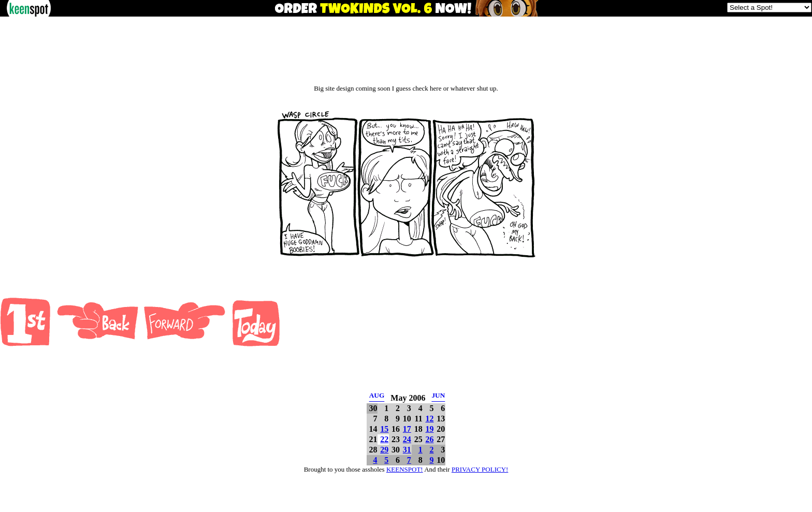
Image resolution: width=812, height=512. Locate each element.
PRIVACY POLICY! (480, 469)
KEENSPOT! (405, 469)
